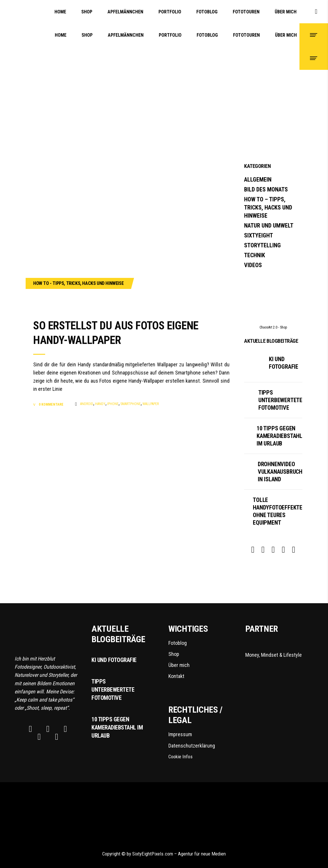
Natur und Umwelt (269, 226)
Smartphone (131, 404)
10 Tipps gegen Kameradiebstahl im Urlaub (279, 436)
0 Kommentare (51, 404)
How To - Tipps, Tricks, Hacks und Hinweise (78, 283)
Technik (255, 255)
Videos (253, 265)
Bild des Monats (266, 189)
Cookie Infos (180, 757)
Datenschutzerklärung (192, 746)
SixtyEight (259, 235)
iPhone (113, 404)
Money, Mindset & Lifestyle (279, 648)
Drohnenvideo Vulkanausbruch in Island (280, 472)
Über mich (179, 665)
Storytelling (262, 245)
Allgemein (258, 180)
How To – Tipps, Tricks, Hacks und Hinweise (268, 207)
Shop (174, 654)
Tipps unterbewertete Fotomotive (280, 400)
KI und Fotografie (114, 660)
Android (87, 404)
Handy (100, 404)
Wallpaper (151, 404)
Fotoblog (178, 643)
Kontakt (176, 676)
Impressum (180, 734)
